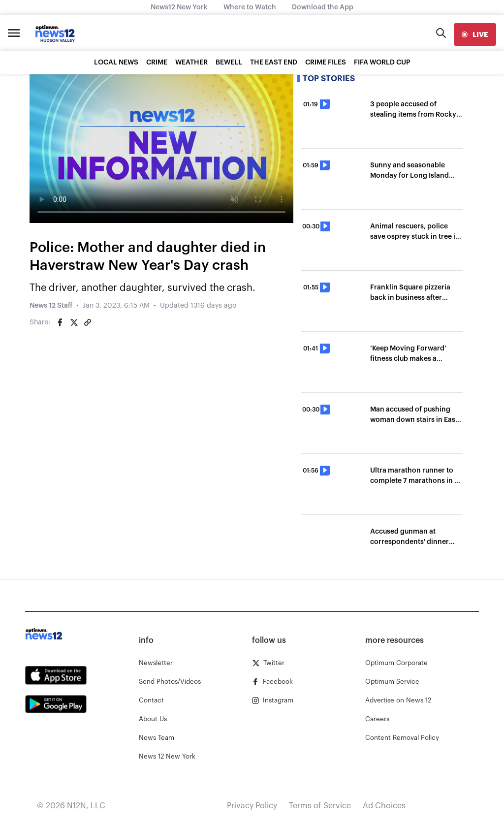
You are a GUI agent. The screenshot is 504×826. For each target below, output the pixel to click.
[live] (475, 34)
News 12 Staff (51, 306)
